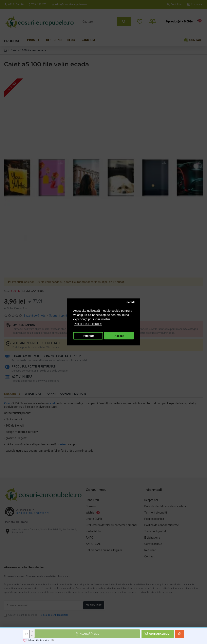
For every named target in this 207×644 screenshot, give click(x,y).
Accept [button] (119, 336)
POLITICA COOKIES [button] (88, 324)
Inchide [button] (130, 302)
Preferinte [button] (88, 336)
